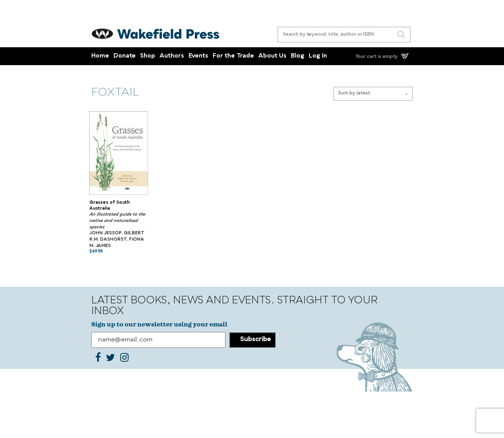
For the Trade (233, 56)
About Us (272, 56)
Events (198, 56)
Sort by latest (373, 94)
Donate (125, 56)
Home (100, 56)
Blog (298, 56)
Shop (148, 56)
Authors (172, 56)
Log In (318, 56)
